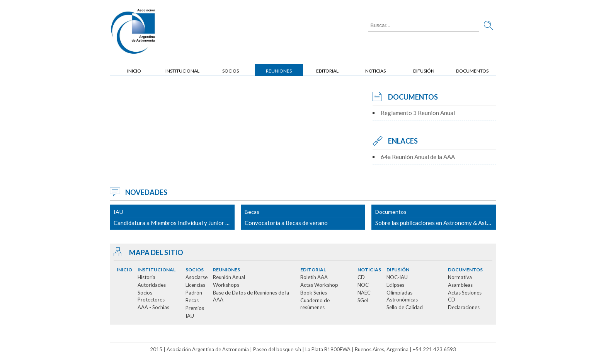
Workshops (226, 285)
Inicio (134, 71)
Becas (192, 300)
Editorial (327, 71)
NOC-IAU (397, 277)
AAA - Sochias (153, 307)
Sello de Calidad (405, 307)
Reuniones (279, 71)
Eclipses (395, 285)
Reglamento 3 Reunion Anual (418, 113)
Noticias (375, 71)
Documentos (472, 71)
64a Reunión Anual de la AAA (418, 157)
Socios (231, 71)
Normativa (460, 277)
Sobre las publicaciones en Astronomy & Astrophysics (436, 217)
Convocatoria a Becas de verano (303, 217)
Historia (146, 277)
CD (361, 277)
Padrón (194, 293)
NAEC (364, 293)
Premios (195, 308)
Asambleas (460, 285)
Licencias (195, 285)
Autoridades (152, 285)
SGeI (363, 300)
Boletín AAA (314, 277)
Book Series (314, 293)
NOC (363, 285)
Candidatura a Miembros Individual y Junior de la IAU (174, 217)
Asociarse (197, 277)
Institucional (182, 71)
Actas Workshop (319, 285)
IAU (190, 316)
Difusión (424, 71)
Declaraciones (464, 307)
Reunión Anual (229, 277)
